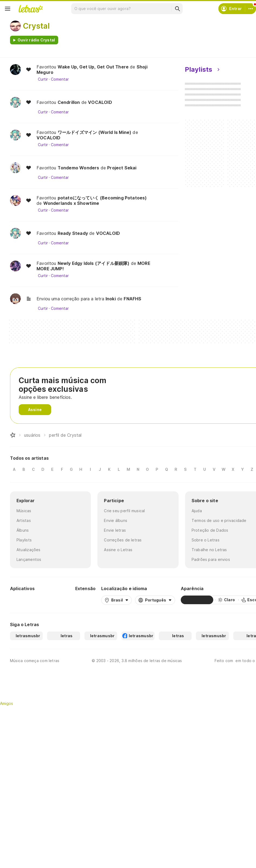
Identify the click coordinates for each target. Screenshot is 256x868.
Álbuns (23, 530)
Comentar (60, 79)
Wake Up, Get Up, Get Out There (93, 67)
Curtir (43, 79)
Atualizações (29, 550)
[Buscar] (177, 9)
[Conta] (251, 9)
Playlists (24, 540)
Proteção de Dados (210, 530)
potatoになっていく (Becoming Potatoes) (102, 198)
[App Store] (57, 600)
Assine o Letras (118, 550)
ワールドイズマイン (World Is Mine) (94, 132)
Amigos (6, 703)
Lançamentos (29, 559)
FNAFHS (132, 299)
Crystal (36, 26)
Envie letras (115, 530)
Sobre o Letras (206, 540)
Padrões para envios (211, 559)
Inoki (111, 299)
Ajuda (197, 511)
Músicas (24, 511)
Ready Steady (73, 233)
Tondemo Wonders (78, 168)
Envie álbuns (116, 520)
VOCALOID (100, 102)
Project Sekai (122, 168)
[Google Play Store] (25, 600)
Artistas (24, 520)
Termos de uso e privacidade (219, 520)
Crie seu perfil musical (124, 511)
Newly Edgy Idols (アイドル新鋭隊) (94, 263)
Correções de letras (123, 540)
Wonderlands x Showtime (71, 203)
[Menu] (8, 9)
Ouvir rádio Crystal (36, 40)
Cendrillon (69, 102)
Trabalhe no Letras (209, 550)
